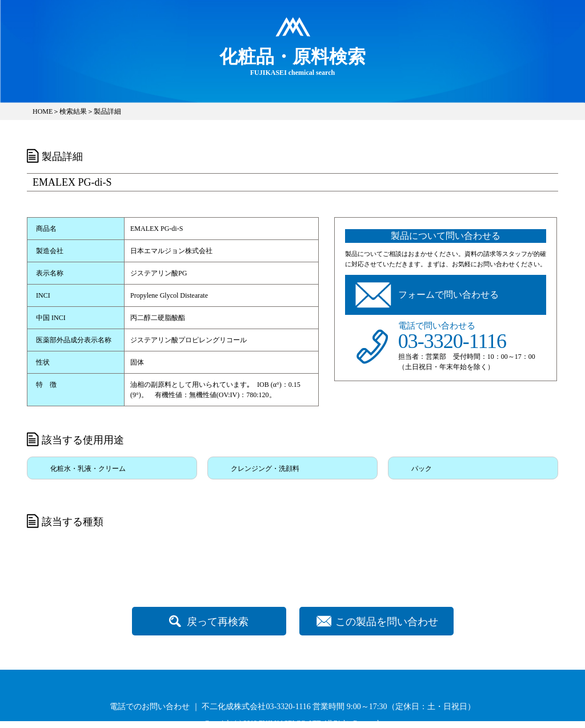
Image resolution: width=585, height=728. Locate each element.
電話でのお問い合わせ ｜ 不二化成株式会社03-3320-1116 (210, 707)
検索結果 (73, 111)
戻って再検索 (218, 622)
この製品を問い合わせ (387, 622)
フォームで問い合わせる (448, 295)
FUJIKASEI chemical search (292, 61)
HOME (43, 111)
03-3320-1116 (452, 341)
